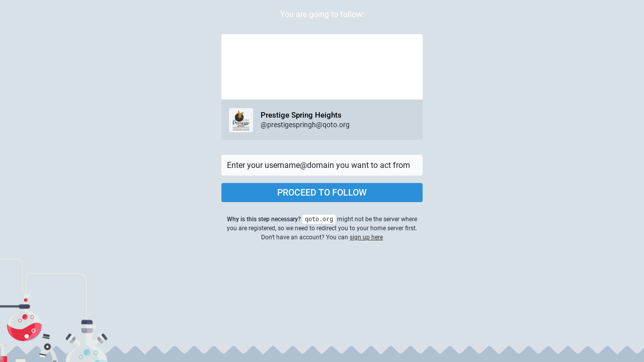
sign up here (366, 237)
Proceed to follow (322, 192)
